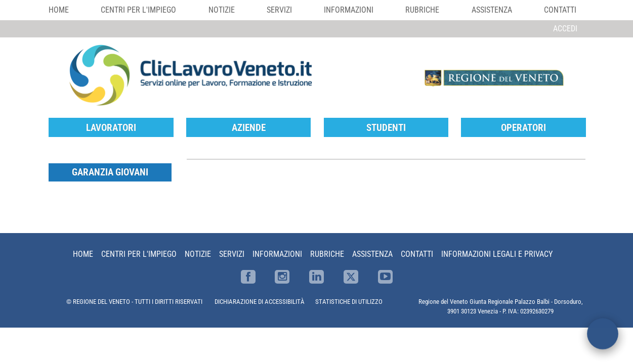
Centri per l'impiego (138, 10)
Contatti (560, 10)
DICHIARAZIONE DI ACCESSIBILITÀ (260, 302)
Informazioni (349, 10)
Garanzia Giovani (110, 172)
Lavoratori (111, 128)
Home (59, 10)
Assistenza (492, 10)
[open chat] (603, 334)
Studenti (386, 128)
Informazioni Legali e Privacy (497, 254)
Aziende (249, 128)
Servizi (279, 10)
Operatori (523, 128)
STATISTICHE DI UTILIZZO (349, 302)
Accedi (565, 29)
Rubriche (422, 10)
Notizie (222, 10)
